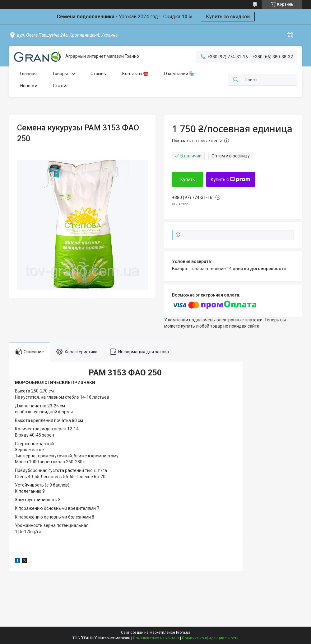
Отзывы (99, 74)
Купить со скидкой (228, 17)
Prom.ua (183, 633)
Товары (60, 74)
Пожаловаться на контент (156, 638)
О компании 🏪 (179, 74)
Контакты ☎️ (135, 74)
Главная (28, 74)
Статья (60, 86)
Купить (188, 179)
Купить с (231, 179)
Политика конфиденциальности (210, 638)
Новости (29, 86)
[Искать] (236, 80)
